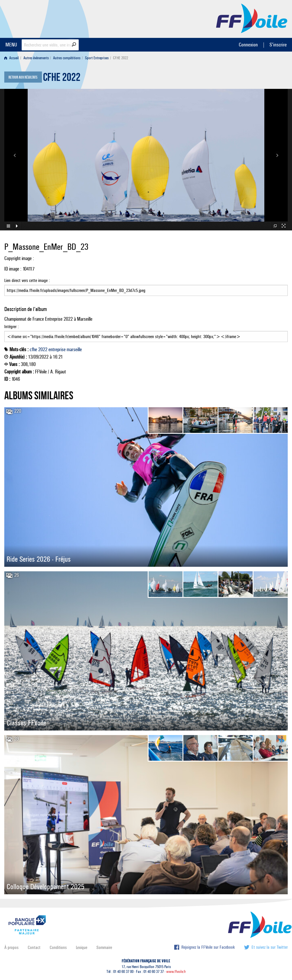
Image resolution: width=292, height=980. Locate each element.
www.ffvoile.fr (176, 972)
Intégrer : (146, 333)
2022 (43, 349)
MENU (11, 45)
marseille (74, 349)
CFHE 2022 (62, 79)
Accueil (12, 58)
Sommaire (104, 947)
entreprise (57, 349)
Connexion (248, 45)
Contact (34, 947)
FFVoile (252, 18)
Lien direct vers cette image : (146, 287)
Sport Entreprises (97, 58)
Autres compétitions (67, 58)
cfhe (33, 349)
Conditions (58, 947)
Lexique (82, 947)
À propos (11, 947)
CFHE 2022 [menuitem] (120, 58)
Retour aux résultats (23, 77)
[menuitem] (13, 58)
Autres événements (36, 58)
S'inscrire (278, 45)
